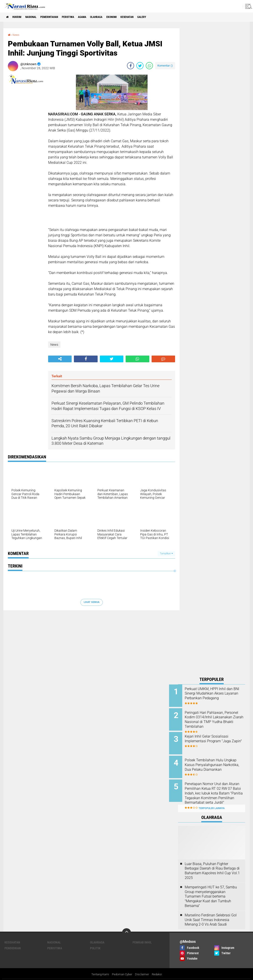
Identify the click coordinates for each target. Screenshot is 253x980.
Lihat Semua (92, 602)
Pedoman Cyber (122, 967)
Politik (95, 941)
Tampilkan (166, 553)
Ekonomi (136, 17)
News (17, 35)
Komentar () (165, 65)
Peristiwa (83, 17)
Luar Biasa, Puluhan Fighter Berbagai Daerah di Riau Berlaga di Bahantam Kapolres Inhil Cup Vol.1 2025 (212, 863)
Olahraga (118, 17)
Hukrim (20, 17)
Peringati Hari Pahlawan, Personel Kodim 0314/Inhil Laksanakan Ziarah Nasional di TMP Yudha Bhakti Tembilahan (216, 721)
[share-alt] (60, 359)
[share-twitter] (140, 65)
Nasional (38, 17)
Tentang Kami (99, 967)
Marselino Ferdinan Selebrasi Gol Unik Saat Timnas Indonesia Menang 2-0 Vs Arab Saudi (211, 912)
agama (101, 17)
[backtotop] (126, 926)
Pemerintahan (60, 17)
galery (174, 17)
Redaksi (159, 967)
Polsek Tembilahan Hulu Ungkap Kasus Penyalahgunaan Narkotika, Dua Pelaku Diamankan (215, 763)
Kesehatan (155, 17)
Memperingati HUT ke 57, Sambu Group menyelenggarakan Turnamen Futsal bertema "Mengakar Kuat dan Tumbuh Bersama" (211, 889)
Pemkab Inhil (142, 935)
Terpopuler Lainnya (212, 801)
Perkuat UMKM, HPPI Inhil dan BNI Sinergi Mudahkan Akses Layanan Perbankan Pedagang (218, 696)
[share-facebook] (131, 65)
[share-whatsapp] (149, 65)
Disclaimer (143, 967)
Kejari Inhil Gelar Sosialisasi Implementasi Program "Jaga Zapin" (217, 739)
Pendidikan (13, 941)
